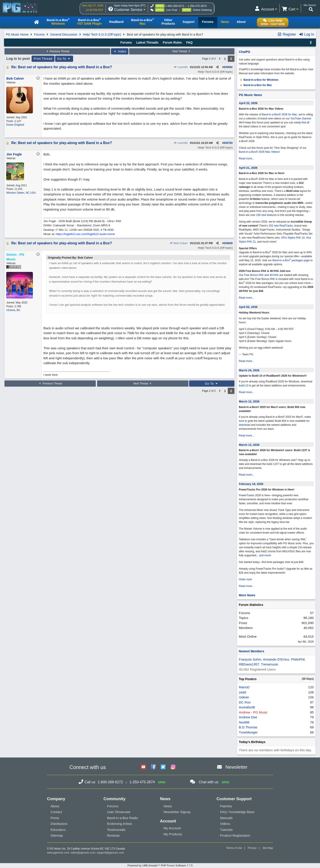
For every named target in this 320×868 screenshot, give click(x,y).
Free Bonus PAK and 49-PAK (261, 275)
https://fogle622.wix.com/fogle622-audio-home (85, 234)
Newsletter (236, 767)
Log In (307, 34)
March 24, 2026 (249, 370)
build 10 (244, 386)
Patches (226, 806)
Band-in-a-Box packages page (291, 260)
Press (55, 818)
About (55, 806)
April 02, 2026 (248, 307)
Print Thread (43, 59)
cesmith (181, 67)
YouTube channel (301, 119)
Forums (39, 34)
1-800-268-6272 (175, 6)
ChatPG (245, 52)
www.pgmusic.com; (59, 853)
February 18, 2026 (251, 484)
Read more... (247, 159)
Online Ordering (202, 10)
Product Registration (235, 835)
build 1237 (273, 464)
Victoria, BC (13, 310)
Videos (225, 824)
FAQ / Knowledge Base (237, 812)
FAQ (189, 42)
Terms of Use (234, 848)
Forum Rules (172, 42)
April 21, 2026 (248, 168)
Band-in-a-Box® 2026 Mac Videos (259, 152)
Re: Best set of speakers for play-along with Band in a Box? (61, 67)
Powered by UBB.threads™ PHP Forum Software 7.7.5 (160, 866)
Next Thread (182, 51)
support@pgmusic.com (110, 853)
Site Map (268, 848)
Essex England (15, 125)
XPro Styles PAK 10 (293, 238)
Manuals (226, 818)
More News (247, 595)
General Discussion (64, 34)
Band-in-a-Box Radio (123, 818)
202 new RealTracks (281, 226)
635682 (228, 67)
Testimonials (116, 830)
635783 (228, 143)
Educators (58, 830)
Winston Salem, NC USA (21, 193)
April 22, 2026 (248, 103)
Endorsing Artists (120, 824)
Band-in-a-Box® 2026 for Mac (279, 115)
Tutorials (226, 830)
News (168, 806)
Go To (64, 59)
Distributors (59, 824)
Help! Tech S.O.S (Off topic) (102, 34)
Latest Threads (147, 42)
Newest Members (252, 651)
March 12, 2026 (249, 401)
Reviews (113, 835)
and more (265, 555)
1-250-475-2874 (197, 6)
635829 (228, 243)
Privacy (252, 848)
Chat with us (209, 782)
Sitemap (57, 835)
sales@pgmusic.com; (84, 853)
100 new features (266, 215)
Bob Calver (179, 243)
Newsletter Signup (177, 812)
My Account (172, 828)
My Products (173, 834)
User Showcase (119, 812)
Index (120, 51)
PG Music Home (17, 34)
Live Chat (172, 10)
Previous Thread (57, 51)
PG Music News (250, 95)
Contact (56, 812)
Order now (245, 579)
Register (287, 34)
